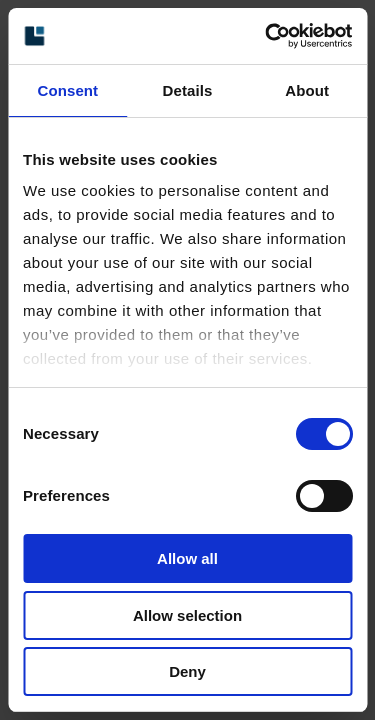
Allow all (187, 558)
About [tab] (307, 90)
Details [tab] (188, 90)
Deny (187, 671)
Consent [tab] (67, 90)
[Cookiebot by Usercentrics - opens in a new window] (267, 36)
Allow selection (187, 615)
